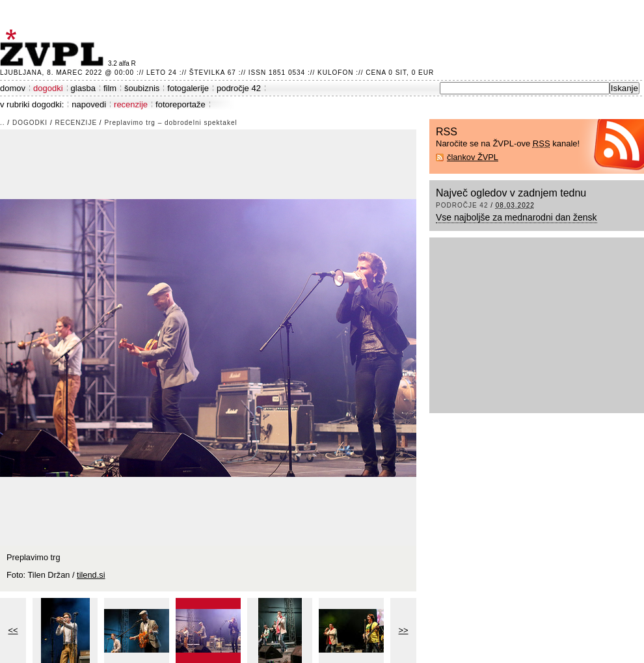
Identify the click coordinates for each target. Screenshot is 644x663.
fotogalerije (188, 88)
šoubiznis (142, 88)
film (110, 88)
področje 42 (239, 88)
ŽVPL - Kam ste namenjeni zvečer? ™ (54, 48)
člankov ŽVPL (473, 157)
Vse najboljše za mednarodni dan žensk (517, 217)
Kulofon (335, 73)
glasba (83, 88)
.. (3, 123)
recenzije (131, 104)
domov (13, 88)
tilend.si (91, 575)
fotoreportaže (181, 104)
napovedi (89, 104)
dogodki (48, 88)
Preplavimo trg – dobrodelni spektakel (170, 123)
